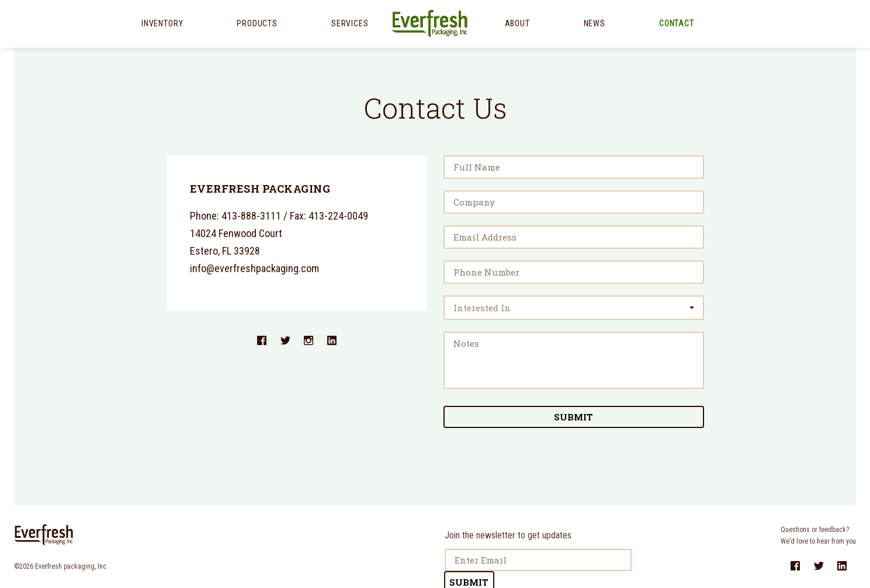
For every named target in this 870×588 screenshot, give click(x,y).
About (517, 23)
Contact (677, 23)
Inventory (162, 23)
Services (350, 23)
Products (257, 23)
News (595, 23)
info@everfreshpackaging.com (254, 268)
